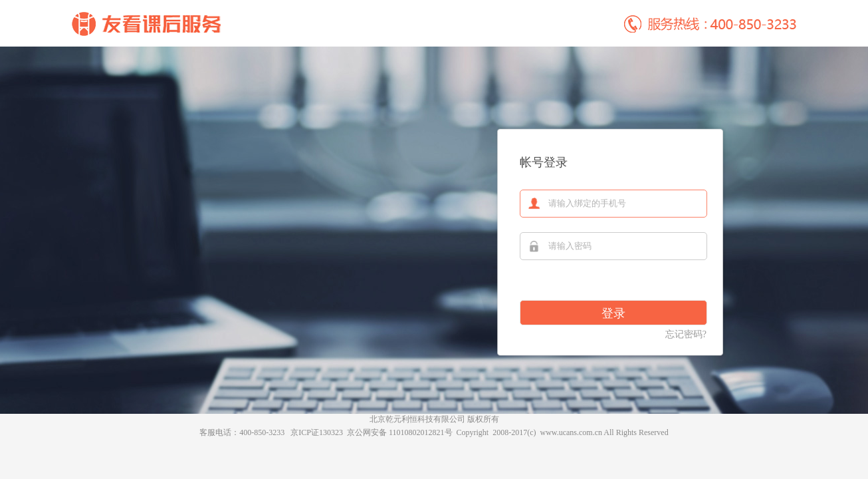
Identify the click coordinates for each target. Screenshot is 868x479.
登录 (613, 313)
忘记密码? (686, 334)
